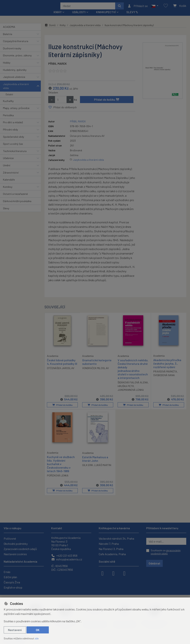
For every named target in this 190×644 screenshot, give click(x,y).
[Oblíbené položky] (166, 8)
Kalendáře (9, 185)
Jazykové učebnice (14, 82)
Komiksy (8, 192)
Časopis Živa (12, 582)
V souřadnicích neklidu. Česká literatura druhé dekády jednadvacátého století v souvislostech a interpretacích (133, 374)
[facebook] (102, 573)
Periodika (8, 120)
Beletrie (8, 39)
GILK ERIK (88, 470)
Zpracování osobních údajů (20, 549)
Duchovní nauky (12, 53)
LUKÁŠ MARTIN (103, 470)
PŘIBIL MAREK (58, 68)
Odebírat (154, 563)
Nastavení (15, 630)
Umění (7, 170)
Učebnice (8, 163)
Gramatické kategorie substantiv (97, 367)
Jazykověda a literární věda (16, 91)
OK (38, 630)
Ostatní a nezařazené (15, 199)
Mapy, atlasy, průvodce (16, 113)
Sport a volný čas (13, 149)
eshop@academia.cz (67, 559)
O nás (7, 572)
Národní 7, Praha (109, 544)
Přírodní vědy (10, 134)
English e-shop (13, 587)
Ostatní (9, 99)
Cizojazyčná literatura (16, 46)
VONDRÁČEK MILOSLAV (95, 373)
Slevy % (132, 17)
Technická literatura (15, 156)
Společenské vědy (14, 142)
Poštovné (10, 538)
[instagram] (113, 573)
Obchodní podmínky (16, 544)
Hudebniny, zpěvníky (15, 75)
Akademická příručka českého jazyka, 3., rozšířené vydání (167, 368)
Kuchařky (8, 106)
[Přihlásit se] (138, 8)
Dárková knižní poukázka (17, 206)
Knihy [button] (58, 17)
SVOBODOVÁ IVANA (164, 380)
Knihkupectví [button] (106, 17)
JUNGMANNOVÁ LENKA (131, 395)
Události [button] (79, 17)
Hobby (7, 68)
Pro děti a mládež (13, 127)
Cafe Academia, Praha (112, 554)
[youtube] (124, 573)
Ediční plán (10, 577)
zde (37, 638)
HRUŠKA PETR (135, 391)
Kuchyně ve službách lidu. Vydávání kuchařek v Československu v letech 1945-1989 (61, 469)
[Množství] (61, 105)
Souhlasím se (166, 552)
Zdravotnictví (11, 177)
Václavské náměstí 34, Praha (116, 538)
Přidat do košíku (107, 104)
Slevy (6, 213)
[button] (155, 8)
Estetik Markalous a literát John (95, 463)
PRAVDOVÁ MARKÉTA (165, 376)
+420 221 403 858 (64, 555)
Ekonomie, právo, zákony (17, 60)
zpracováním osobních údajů (166, 552)
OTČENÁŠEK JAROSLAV (61, 373)
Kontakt (57, 528)
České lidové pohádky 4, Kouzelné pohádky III (62, 367)
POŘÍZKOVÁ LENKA (58, 480)
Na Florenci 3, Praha (111, 549)
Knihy (63, 30)
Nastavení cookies (15, 554)
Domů (50, 30)
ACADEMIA (9, 32)
